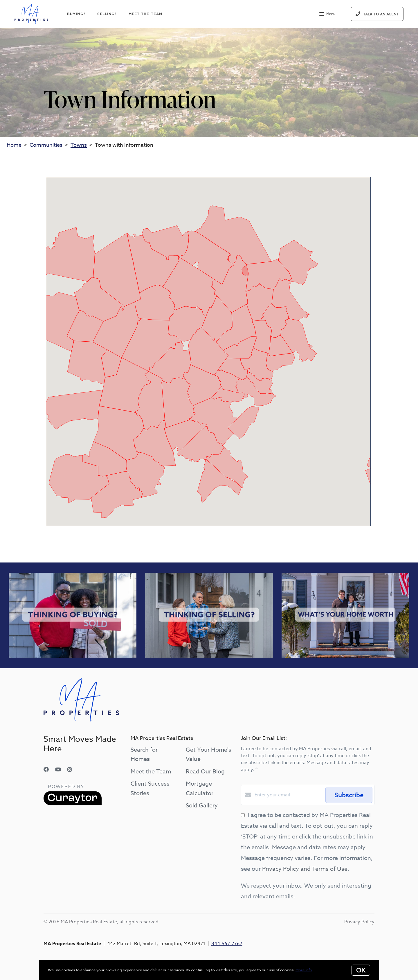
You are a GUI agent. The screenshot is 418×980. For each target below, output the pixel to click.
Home (14, 145)
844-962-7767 (227, 944)
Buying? (76, 14)
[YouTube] (58, 770)
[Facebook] (46, 770)
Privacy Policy (359, 922)
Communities (46, 145)
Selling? (107, 14)
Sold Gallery (202, 806)
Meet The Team (145, 14)
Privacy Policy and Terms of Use (305, 869)
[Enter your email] (289, 795)
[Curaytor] (73, 804)
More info (304, 970)
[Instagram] (70, 770)
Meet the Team (151, 772)
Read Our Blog (205, 772)
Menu (327, 15)
